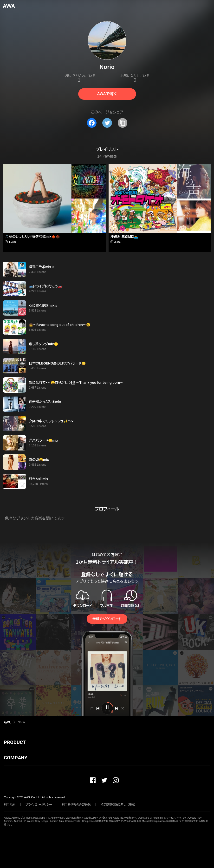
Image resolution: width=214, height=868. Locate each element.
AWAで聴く (107, 94)
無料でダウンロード (107, 619)
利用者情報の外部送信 (76, 805)
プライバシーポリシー (39, 805)
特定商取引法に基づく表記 (118, 805)
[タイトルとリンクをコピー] (123, 123)
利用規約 (10, 805)
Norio (21, 722)
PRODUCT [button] (15, 742)
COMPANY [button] (16, 758)
